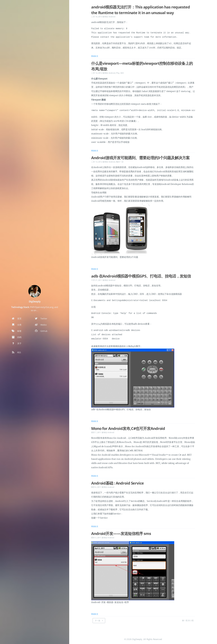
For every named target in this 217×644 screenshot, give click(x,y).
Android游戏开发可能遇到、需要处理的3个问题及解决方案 (140, 158)
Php (118, 73)
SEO (122, 73)
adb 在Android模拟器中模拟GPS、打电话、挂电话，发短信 (141, 276)
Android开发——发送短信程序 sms (121, 533)
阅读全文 (95, 56)
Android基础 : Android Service (117, 483)
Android (112, 17)
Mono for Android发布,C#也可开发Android (128, 428)
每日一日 (120, 162)
